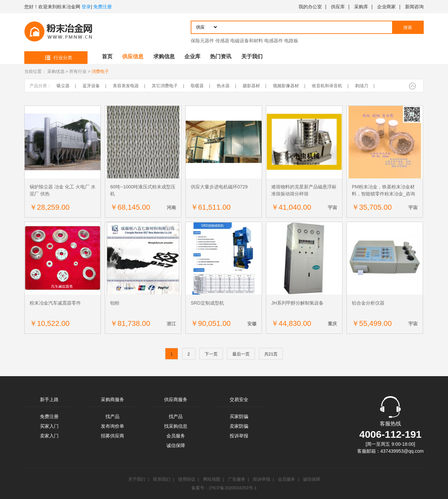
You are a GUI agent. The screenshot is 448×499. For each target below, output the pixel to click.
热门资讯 (221, 56)
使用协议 (187, 479)
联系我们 (162, 479)
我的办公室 (310, 7)
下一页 (211, 354)
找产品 (112, 416)
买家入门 (49, 426)
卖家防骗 (239, 426)
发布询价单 (112, 426)
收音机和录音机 (327, 86)
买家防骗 (239, 416)
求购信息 (164, 56)
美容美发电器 (126, 86)
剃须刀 (362, 86)
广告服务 (237, 479)
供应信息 (133, 56)
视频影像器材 (286, 86)
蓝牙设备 (91, 86)
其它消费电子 (165, 86)
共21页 (271, 354)
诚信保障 (176, 445)
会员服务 (176, 436)
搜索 (408, 27)
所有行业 (78, 71)
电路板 (291, 41)
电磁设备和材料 (247, 41)
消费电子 (100, 71)
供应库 (338, 7)
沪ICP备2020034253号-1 (233, 488)
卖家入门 (49, 436)
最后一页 (241, 354)
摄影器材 (251, 86)
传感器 (222, 41)
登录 (86, 7)
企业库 (192, 56)
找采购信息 (176, 426)
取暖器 (197, 86)
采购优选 (56, 71)
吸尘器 (63, 86)
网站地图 (212, 479)
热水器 (223, 86)
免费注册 (103, 7)
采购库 (361, 7)
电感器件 (274, 41)
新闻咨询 (414, 7)
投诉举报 (239, 436)
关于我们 (252, 56)
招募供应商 (112, 436)
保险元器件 (202, 41)
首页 (107, 56)
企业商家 (386, 7)
